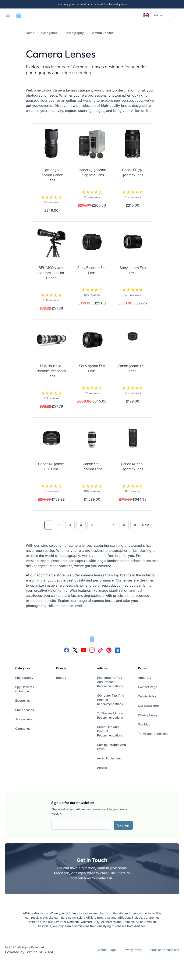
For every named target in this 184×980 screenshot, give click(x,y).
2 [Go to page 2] (59, 525)
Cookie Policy (147, 696)
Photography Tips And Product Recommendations (110, 682)
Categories (49, 33)
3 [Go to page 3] (70, 525)
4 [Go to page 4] (81, 525)
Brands (61, 678)
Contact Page (148, 687)
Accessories (24, 719)
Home (30, 33)
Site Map (144, 724)
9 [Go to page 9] (135, 525)
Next (146, 525)
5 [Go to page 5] (92, 525)
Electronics (23, 701)
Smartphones (24, 710)
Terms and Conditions (153, 734)
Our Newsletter (148, 706)
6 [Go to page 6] (102, 525)
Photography (74, 33)
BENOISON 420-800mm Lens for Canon (51, 273)
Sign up (123, 825)
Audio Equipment (109, 758)
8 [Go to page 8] (124, 525)
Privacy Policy (148, 715)
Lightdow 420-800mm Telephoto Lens (51, 371)
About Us (144, 678)
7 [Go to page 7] (113, 525)
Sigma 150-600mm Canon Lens (51, 175)
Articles (102, 768)
